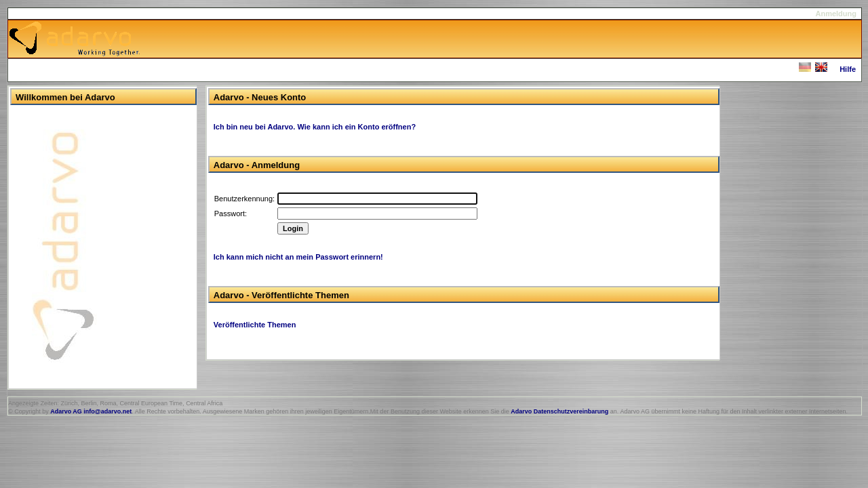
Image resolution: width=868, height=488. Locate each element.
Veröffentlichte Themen (255, 325)
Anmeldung (836, 14)
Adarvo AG (66, 411)
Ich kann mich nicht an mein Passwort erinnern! (298, 257)
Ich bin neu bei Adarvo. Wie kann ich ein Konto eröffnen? (315, 127)
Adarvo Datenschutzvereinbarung (559, 411)
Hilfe (848, 69)
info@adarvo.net (107, 411)
